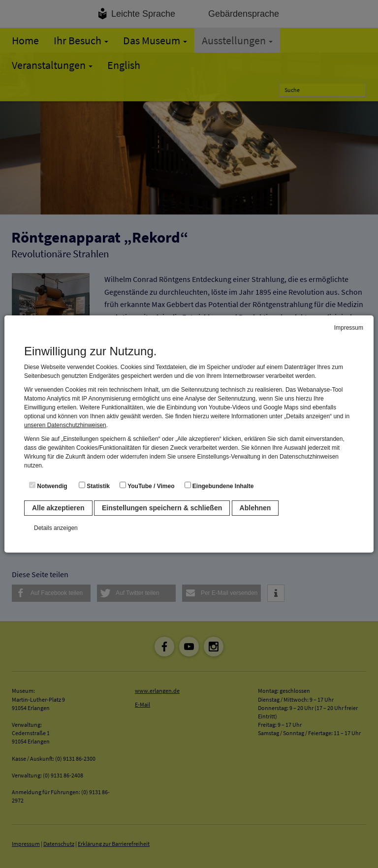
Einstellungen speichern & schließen (162, 508)
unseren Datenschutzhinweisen (65, 425)
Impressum (349, 328)
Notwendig (48, 486)
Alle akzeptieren (58, 508)
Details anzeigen (56, 528)
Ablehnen (255, 508)
